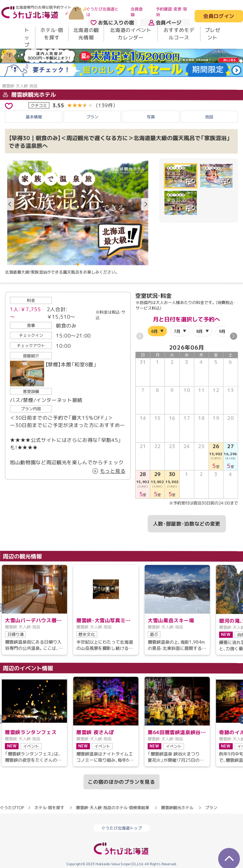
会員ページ (165, 23)
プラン (92, 117)
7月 (177, 331)
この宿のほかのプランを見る (121, 782)
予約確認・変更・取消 (171, 12)
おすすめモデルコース (179, 34)
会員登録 (137, 12)
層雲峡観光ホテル (29, 95)
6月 (154, 331)
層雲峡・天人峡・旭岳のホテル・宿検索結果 (113, 808)
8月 (200, 331)
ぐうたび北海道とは (102, 12)
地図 (209, 117)
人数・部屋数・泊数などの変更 (187, 524)
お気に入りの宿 (112, 23)
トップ (27, 37)
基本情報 (34, 117)
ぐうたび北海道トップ (122, 828)
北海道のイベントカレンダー (130, 34)
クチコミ (39, 105)
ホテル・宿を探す (52, 34)
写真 (151, 117)
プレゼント (213, 34)
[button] (146, 205)
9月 (222, 331)
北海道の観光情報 (86, 34)
